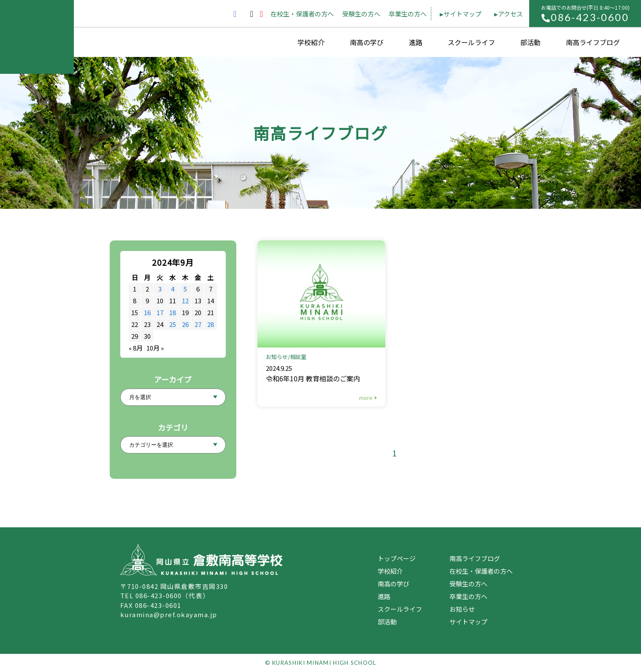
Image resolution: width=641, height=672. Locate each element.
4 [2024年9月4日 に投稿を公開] (173, 289)
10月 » (155, 348)
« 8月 (136, 348)
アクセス (510, 14)
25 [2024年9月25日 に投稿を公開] (173, 324)
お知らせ (462, 609)
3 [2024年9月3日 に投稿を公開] (160, 289)
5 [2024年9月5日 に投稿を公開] (185, 289)
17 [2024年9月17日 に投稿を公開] (160, 312)
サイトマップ (462, 14)
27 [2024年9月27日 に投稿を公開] (198, 324)
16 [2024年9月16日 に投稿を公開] (147, 312)
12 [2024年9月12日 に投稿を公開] (185, 301)
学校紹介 (311, 42)
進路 (416, 42)
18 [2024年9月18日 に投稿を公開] (173, 312)
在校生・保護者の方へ (302, 14)
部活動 (530, 42)
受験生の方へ (361, 14)
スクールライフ (471, 42)
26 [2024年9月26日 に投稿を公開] (185, 324)
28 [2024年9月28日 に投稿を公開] (211, 324)
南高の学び (367, 42)
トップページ (397, 558)
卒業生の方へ (408, 14)
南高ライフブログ (593, 42)
